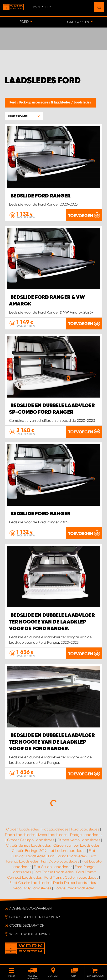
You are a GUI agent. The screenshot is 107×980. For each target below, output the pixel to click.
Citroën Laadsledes (23, 829)
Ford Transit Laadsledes (54, 872)
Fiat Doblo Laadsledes (60, 861)
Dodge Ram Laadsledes (74, 888)
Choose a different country (35, 917)
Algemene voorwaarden (31, 908)
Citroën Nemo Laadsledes (78, 840)
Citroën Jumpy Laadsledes (28, 845)
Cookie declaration (27, 925)
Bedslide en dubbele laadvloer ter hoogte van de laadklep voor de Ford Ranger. (52, 622)
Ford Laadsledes (85, 829)
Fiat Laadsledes (55, 829)
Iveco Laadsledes (53, 835)
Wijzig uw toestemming (30, 934)
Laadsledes (82, 103)
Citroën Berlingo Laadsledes (31, 840)
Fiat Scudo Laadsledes (53, 867)
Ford (13, 103)
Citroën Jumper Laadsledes (76, 845)
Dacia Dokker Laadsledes (74, 883)
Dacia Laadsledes (20, 835)
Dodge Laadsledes (86, 835)
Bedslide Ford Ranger (41, 196)
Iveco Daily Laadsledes (32, 888)
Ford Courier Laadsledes (30, 883)
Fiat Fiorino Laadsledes (67, 856)
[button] (24, 116)
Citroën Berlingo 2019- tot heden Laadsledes (49, 851)
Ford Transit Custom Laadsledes (71, 877)
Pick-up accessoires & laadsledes (45, 103)
